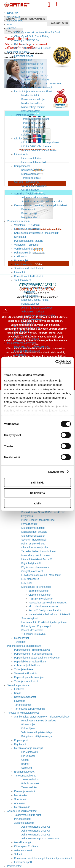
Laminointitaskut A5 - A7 (35, 76)
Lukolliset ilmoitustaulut (27, 351)
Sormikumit (20, 799)
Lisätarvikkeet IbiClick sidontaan (39, 150)
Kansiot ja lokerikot (25, 791)
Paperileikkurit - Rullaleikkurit (30, 662)
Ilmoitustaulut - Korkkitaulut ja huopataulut (44, 622)
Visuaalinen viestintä (18, 221)
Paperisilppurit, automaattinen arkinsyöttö (37, 658)
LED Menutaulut (30, 579)
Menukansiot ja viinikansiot (36, 587)
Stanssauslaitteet (31, 111)
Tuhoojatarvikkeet (24, 669)
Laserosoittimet (23, 335)
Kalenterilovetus (30, 135)
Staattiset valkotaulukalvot (29, 268)
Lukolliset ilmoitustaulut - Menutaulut (41, 575)
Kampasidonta (22, 166)
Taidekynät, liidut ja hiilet (28, 815)
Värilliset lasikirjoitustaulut (28, 249)
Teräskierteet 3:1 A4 (32, 123)
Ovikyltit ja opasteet (32, 571)
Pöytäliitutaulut (29, 524)
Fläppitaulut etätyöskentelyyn (37, 736)
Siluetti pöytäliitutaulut (33, 528)
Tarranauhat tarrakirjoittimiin (30, 709)
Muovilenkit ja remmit (33, 107)
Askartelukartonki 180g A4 (36, 831)
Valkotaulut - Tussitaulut (27, 225)
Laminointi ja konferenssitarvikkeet (33, 91)
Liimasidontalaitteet (32, 158)
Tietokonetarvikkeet (25, 776)
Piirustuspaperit (23, 819)
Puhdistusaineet (30, 783)
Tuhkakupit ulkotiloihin (33, 634)
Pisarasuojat (21, 260)
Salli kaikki (38, 482)
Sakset (18, 854)
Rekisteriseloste (23, 44)
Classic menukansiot (40, 595)
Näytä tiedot (56, 472)
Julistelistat (20, 355)
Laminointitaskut (23, 60)
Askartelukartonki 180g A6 (36, 827)
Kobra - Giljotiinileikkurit (27, 665)
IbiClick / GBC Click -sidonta (30, 139)
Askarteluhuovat (23, 850)
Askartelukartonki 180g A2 (36, 835)
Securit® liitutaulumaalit (34, 540)
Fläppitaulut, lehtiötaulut (27, 229)
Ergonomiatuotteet (24, 772)
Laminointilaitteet (23, 56)
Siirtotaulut (20, 237)
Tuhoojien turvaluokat (26, 681)
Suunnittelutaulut (23, 264)
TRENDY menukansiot (41, 599)
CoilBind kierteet (30, 190)
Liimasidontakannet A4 (34, 162)
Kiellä (37, 503)
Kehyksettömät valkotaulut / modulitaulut (36, 233)
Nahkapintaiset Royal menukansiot (47, 603)
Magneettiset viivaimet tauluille (38, 315)
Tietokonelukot (29, 787)
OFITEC (12, 28)
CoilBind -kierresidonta (27, 182)
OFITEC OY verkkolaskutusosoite (33, 48)
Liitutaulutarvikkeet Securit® (37, 559)
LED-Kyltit (27, 583)
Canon (25, 760)
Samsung (27, 768)
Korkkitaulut (21, 257)
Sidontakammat (30, 174)
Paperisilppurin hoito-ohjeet (29, 677)
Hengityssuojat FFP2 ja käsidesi (39, 721)
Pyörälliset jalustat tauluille (29, 241)
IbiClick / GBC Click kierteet (36, 146)
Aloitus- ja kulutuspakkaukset (37, 308)
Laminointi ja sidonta (18, 52)
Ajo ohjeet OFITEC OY (27, 40)
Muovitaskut (21, 795)
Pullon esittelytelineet (33, 544)
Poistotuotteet (15, 866)
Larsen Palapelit (23, 862)
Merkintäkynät (22, 807)
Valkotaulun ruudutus (33, 312)
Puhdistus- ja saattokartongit (37, 87)
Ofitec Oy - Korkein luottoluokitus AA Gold (37, 32)
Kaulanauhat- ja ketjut (33, 99)
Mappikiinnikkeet (30, 217)
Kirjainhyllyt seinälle (32, 563)
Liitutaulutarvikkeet (32, 319)
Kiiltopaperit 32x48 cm (26, 846)
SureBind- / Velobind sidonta (30, 194)
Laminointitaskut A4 (32, 72)
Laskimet (19, 689)
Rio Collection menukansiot (43, 606)
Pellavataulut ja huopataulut (29, 253)
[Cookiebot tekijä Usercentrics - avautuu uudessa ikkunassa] (55, 362)
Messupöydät (22, 638)
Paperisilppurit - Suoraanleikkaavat (33, 654)
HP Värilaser (28, 756)
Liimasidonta (21, 154)
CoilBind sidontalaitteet (34, 186)
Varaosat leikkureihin (26, 673)
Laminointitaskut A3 (32, 68)
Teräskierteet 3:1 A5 (32, 127)
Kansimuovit (28, 209)
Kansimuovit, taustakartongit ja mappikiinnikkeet (41, 205)
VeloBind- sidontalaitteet (35, 198)
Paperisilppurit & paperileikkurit (24, 646)
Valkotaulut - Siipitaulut (27, 245)
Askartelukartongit (24, 823)
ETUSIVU (12, 13)
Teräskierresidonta (24, 115)
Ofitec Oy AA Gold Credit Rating (32, 36)
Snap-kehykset (30, 618)
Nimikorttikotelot (30, 95)
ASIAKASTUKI (15, 21)
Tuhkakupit (20, 642)
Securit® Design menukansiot (45, 610)
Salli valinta (38, 493)
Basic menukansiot (39, 591)
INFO (10, 24)
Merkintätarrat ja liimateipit (29, 748)
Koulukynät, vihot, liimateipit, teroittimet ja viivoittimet (43, 858)
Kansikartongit (29, 213)
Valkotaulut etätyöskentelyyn (37, 732)
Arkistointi (20, 803)
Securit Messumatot (32, 630)
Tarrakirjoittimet (23, 705)
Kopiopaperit (21, 740)
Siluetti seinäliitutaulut (33, 536)
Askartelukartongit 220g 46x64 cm (40, 839)
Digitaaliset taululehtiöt (27, 339)
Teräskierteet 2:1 (30, 131)
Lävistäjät (19, 701)
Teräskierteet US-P (32, 178)
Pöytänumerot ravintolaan (35, 567)
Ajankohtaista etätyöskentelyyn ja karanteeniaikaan (42, 717)
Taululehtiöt (28, 323)
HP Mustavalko (30, 752)
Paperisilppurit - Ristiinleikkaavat (32, 650)
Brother (25, 764)
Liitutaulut (20, 272)
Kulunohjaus (28, 728)
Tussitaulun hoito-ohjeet (27, 327)
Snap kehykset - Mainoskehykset (32, 347)
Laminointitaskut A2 (32, 64)
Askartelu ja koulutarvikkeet (22, 811)
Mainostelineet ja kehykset (22, 343)
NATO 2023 (14, 17)
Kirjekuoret (20, 744)
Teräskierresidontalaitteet (35, 119)
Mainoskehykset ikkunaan (35, 555)
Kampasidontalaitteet (33, 170)
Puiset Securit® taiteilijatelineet (38, 520)
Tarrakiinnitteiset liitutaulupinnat (38, 551)
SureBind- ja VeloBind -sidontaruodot (42, 201)
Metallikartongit (23, 842)
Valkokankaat (22, 331)
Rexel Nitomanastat (25, 697)
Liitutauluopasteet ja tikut (35, 548)
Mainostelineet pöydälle (34, 532)
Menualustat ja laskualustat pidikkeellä (49, 614)
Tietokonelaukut (30, 780)
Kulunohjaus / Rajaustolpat (36, 626)
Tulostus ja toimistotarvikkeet (23, 713)
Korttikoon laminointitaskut (36, 80)
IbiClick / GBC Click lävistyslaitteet (40, 142)
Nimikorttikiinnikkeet (32, 103)
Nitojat (18, 693)
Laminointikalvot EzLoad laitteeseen (41, 83)
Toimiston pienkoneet (19, 685)
